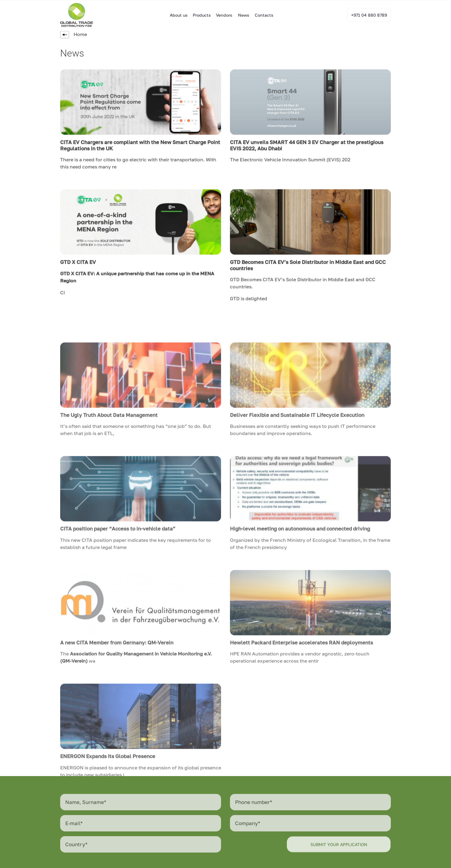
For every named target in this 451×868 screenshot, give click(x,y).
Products (202, 15)
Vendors (224, 15)
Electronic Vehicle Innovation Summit (283, 164)
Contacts (264, 15)
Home (74, 34)
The (235, 164)
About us (179, 15)
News (244, 15)
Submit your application (339, 850)
